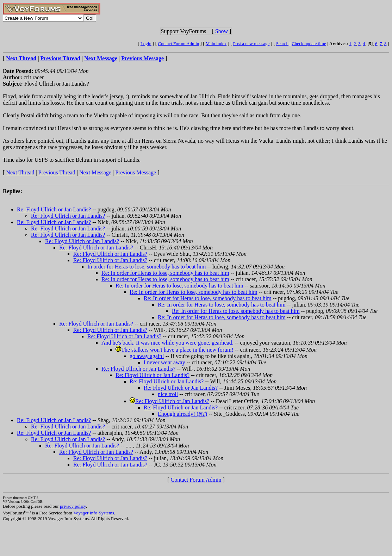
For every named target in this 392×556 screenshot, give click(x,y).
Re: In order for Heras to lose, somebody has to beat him (165, 273)
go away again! (147, 356)
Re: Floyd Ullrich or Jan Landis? (54, 209)
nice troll (168, 394)
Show (222, 31)
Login (146, 44)
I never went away (164, 362)
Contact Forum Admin (178, 44)
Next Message (95, 172)
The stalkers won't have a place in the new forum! (177, 350)
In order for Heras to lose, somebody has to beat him (147, 267)
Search (282, 44)
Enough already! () (182, 414)
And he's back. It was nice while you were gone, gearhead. (167, 343)
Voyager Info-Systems (94, 513)
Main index (216, 44)
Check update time (309, 44)
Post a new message (251, 44)
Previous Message (136, 172)
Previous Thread (57, 172)
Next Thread (20, 172)
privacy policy (73, 506)
